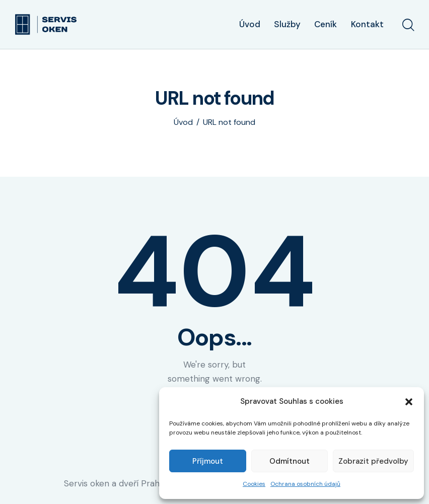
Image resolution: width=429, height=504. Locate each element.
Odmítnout (290, 461)
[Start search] (408, 26)
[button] (409, 402)
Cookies (254, 484)
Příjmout (208, 461)
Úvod (183, 122)
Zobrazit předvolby (373, 461)
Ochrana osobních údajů (305, 484)
